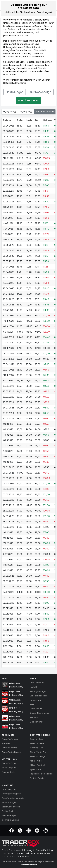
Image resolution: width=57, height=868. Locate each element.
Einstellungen (15, 92)
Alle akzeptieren (29, 100)
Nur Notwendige (41, 92)
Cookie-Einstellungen (15, 71)
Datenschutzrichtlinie (15, 83)
